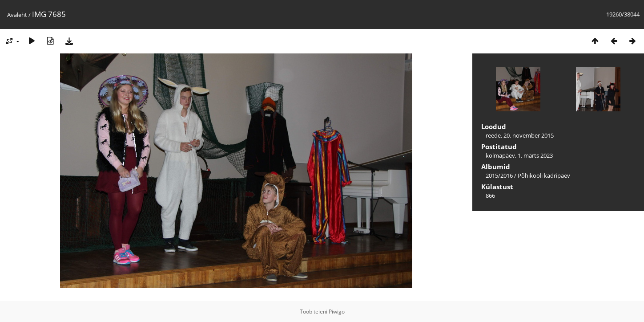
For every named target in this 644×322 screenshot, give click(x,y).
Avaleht (17, 15)
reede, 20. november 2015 (520, 135)
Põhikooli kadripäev (544, 175)
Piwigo (337, 312)
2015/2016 (499, 175)
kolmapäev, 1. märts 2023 (519, 155)
